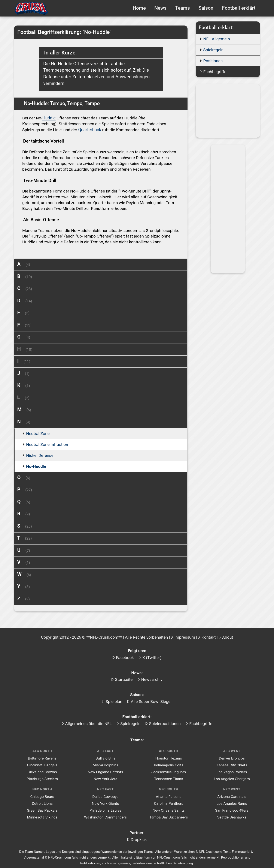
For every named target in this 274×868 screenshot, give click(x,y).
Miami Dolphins (106, 765)
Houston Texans (168, 758)
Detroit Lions (42, 803)
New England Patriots (105, 772)
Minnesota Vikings (42, 817)
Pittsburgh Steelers (42, 778)
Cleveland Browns (42, 772)
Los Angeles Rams (232, 803)
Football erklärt (239, 8)
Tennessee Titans (169, 778)
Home (139, 8)
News (160, 8)
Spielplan (114, 701)
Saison (206, 8)
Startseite (124, 679)
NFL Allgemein (217, 39)
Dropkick (139, 839)
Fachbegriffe (215, 72)
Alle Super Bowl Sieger (151, 701)
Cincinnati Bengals (42, 765)
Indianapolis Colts (169, 765)
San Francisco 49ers (232, 810)
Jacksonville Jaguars (169, 772)
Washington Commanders (105, 817)
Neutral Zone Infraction (47, 444)
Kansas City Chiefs (232, 765)
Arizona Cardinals (232, 796)
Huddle (49, 118)
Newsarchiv (152, 679)
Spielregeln (213, 50)
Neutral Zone (38, 433)
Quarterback (89, 129)
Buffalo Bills (105, 758)
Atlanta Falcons (169, 796)
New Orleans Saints (169, 810)
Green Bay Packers (42, 810)
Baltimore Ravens (42, 758)
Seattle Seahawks (232, 817)
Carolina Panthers (169, 803)
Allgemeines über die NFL (88, 723)
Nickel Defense (40, 455)
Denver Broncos (232, 758)
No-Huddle (36, 466)
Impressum (185, 637)
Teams (182, 8)
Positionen (213, 61)
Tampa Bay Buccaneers (169, 817)
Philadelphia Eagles (106, 810)
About (228, 637)
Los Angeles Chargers (232, 778)
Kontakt (208, 637)
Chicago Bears (42, 796)
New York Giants (105, 803)
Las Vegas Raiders (232, 772)
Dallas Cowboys (105, 796)
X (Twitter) (152, 657)
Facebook (125, 657)
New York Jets (105, 778)
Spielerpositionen (165, 723)
